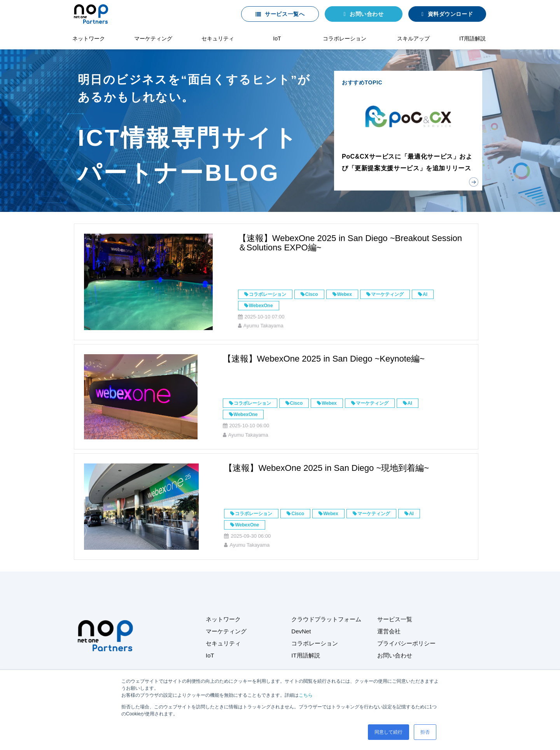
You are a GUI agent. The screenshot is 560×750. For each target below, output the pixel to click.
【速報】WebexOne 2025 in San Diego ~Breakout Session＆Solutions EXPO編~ (350, 243)
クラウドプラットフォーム (326, 619)
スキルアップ (413, 38)
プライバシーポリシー (406, 643)
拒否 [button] (425, 732)
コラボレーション (345, 38)
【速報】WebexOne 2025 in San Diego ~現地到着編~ (326, 468)
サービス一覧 (395, 619)
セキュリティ (218, 38)
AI (425, 294)
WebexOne (261, 306)
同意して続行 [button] (388, 732)
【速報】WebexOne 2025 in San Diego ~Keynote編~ (324, 359)
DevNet (301, 631)
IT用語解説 (472, 38)
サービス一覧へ (285, 14)
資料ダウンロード (450, 14)
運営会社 (389, 631)
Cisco (312, 294)
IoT (277, 38)
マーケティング (153, 38)
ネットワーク (89, 38)
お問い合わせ (367, 14)
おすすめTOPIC (408, 131)
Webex (345, 294)
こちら (306, 695)
